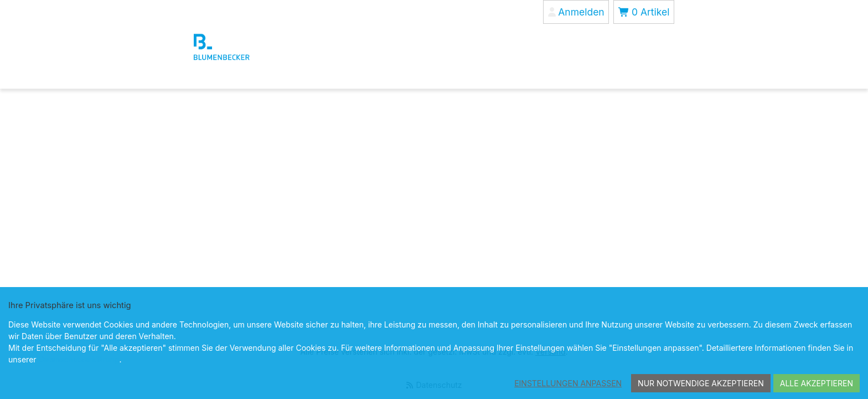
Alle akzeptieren (817, 383)
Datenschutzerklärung (79, 359)
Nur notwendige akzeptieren (701, 383)
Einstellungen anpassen (568, 383)
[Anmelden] (576, 12)
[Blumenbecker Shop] (248, 47)
